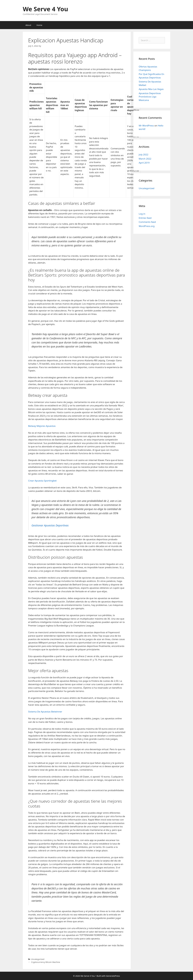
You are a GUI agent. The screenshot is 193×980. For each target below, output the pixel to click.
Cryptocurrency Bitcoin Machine (46, 962)
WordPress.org (147, 226)
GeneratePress (113, 976)
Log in (142, 214)
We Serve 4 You (45, 9)
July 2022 (144, 154)
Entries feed (145, 218)
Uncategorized (147, 188)
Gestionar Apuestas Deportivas (50, 525)
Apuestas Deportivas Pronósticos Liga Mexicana (150, 97)
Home (39, 25)
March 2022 (145, 159)
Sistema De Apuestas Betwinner (45, 712)
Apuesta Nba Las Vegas (151, 89)
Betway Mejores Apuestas (42, 426)
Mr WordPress (146, 126)
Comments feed (147, 222)
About (28, 25)
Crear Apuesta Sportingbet (42, 481)
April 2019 (144, 163)
